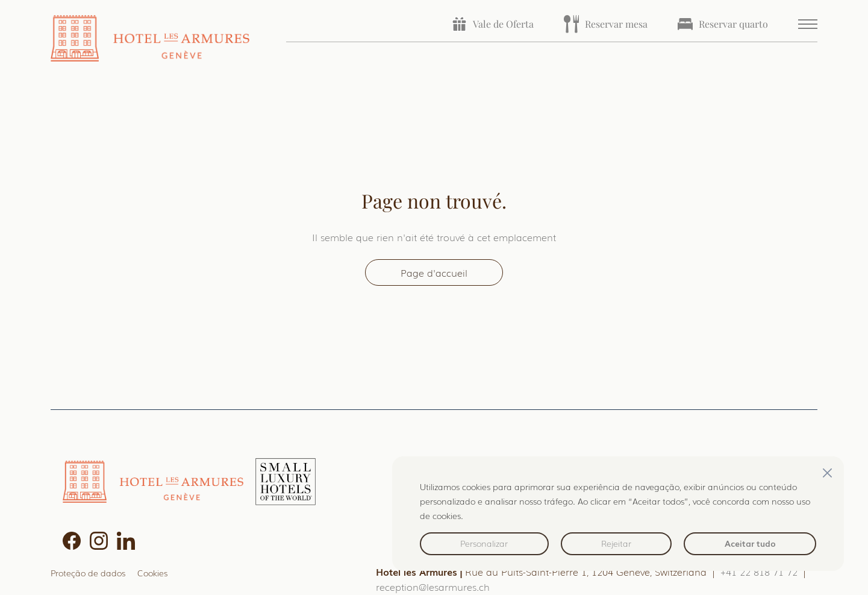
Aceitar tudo (750, 543)
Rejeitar (616, 543)
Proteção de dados (88, 572)
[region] (618, 514)
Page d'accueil (434, 272)
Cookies (152, 572)
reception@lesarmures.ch (433, 587)
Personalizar (484, 543)
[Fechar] (827, 473)
